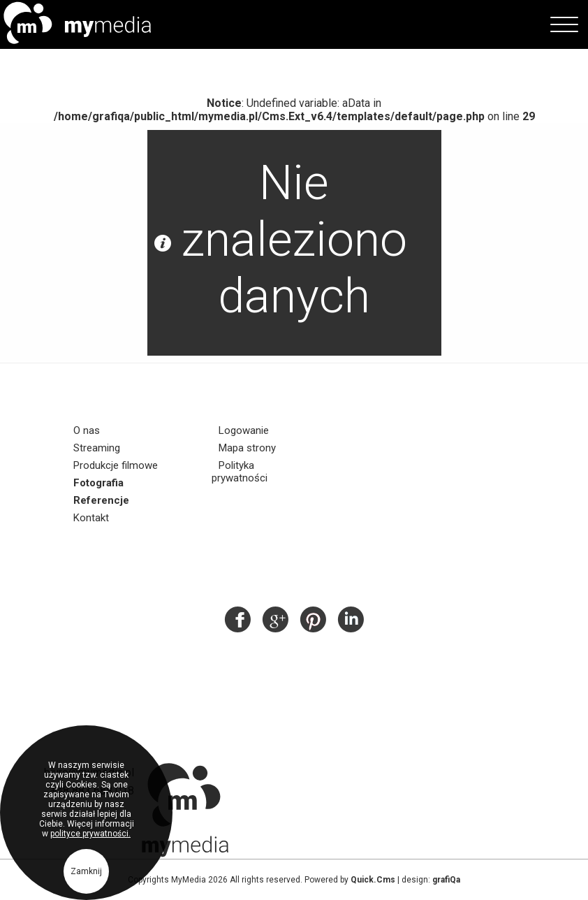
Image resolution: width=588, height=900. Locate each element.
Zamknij (86, 876)
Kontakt (91, 518)
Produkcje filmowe (116, 465)
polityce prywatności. (90, 838)
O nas (87, 430)
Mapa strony (247, 448)
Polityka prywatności (240, 472)
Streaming (97, 448)
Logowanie (244, 430)
